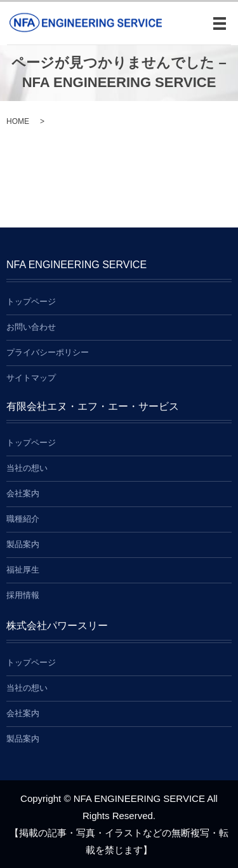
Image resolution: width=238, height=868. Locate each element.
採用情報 (23, 595)
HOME (18, 121)
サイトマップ (31, 378)
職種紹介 (23, 519)
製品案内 (23, 544)
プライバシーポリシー (48, 352)
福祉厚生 (23, 570)
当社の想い (27, 468)
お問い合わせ (31, 327)
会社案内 (23, 493)
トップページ (31, 302)
